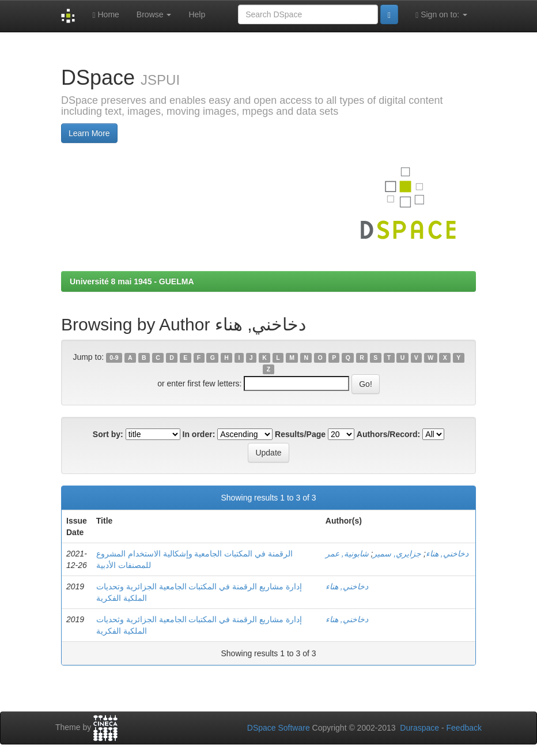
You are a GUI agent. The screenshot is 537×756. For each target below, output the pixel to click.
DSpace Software (279, 728)
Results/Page (300, 434)
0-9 (114, 358)
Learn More (89, 133)
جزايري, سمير (397, 554)
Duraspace (419, 728)
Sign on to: (441, 15)
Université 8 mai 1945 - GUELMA (132, 281)
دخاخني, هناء (447, 554)
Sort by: (108, 434)
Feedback (464, 728)
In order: (199, 434)
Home (105, 15)
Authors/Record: (388, 434)
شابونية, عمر (347, 554)
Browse (154, 14)
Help (197, 14)
